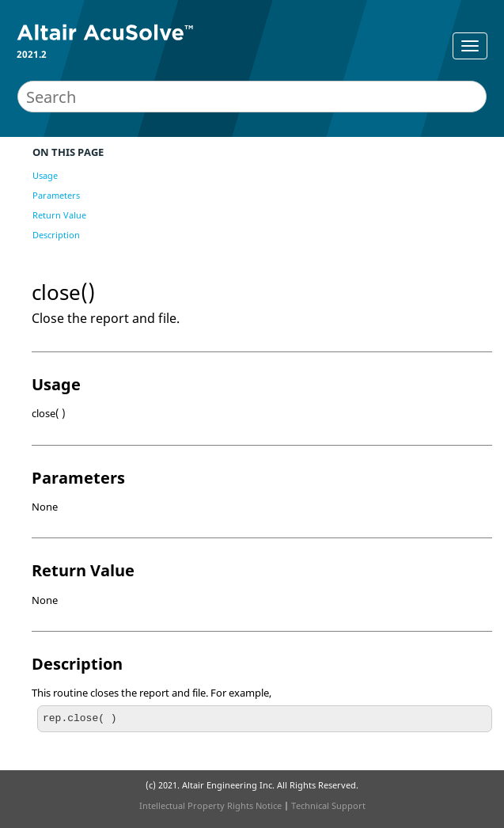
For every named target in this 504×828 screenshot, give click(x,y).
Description (56, 235)
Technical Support (328, 805)
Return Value (59, 215)
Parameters (56, 195)
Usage (45, 175)
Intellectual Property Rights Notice (210, 805)
